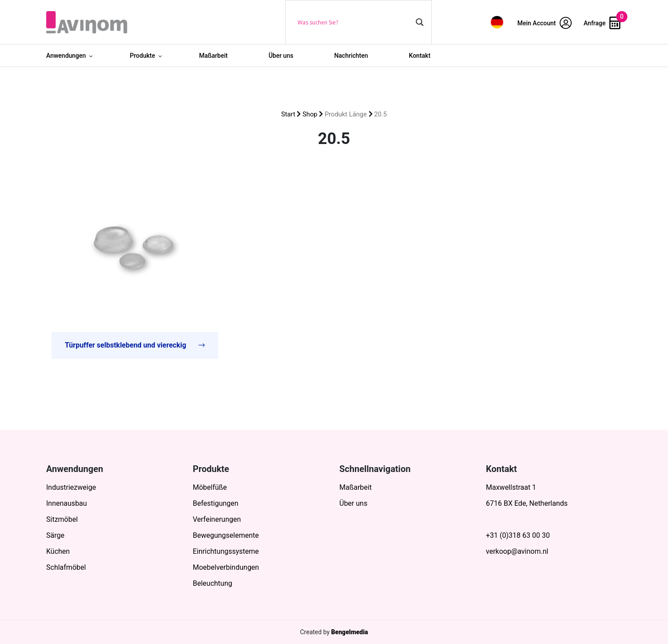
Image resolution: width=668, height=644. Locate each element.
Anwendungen (66, 56)
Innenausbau (67, 503)
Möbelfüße (210, 487)
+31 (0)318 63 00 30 (518, 535)
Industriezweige (71, 487)
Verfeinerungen (217, 519)
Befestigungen (216, 503)
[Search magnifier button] (420, 22)
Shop (310, 114)
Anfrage (602, 23)
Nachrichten (351, 56)
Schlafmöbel (66, 567)
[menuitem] (497, 22)
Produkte (142, 56)
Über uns (281, 56)
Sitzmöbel (62, 519)
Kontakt (420, 56)
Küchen (58, 551)
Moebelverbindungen (226, 567)
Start (288, 114)
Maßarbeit (213, 56)
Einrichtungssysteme (226, 551)
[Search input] (354, 22)
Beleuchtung (213, 583)
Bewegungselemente (226, 535)
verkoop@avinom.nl (517, 551)
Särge (55, 535)
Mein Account (545, 23)
